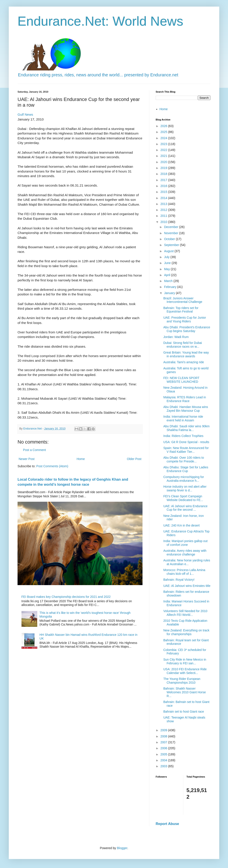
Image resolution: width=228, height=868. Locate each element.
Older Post (134, 459)
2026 (164, 126)
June (168, 263)
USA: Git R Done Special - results (186, 442)
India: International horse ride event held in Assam (183, 418)
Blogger (122, 848)
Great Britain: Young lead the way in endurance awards (186, 354)
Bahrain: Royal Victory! (179, 580)
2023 (164, 144)
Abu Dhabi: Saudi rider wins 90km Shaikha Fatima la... (186, 428)
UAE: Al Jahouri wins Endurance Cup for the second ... (185, 508)
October (170, 239)
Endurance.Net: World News (100, 21)
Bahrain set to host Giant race (184, 712)
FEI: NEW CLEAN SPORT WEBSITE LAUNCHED (181, 380)
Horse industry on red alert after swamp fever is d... (185, 488)
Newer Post (27, 459)
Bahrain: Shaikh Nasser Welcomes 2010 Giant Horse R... (185, 692)
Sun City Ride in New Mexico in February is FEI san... (185, 661)
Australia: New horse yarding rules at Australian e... (187, 562)
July (167, 257)
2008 (164, 736)
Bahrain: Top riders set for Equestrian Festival (181, 310)
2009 (164, 730)
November (171, 233)
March (169, 281)
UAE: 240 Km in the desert (182, 525)
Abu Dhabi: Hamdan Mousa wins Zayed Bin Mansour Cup (186, 409)
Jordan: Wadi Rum (176, 337)
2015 (164, 192)
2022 (164, 150)
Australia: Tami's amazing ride (184, 362)
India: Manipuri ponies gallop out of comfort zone (185, 543)
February (171, 287)
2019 (164, 168)
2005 (164, 754)
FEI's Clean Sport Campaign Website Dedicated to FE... (183, 498)
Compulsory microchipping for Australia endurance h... (184, 479)
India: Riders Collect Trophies (183, 436)
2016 (164, 186)
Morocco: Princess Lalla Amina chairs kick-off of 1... (184, 572)
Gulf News (25, 114)
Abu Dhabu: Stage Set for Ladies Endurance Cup (186, 469)
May (167, 269)
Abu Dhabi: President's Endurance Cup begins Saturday (187, 329)
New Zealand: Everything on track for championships (186, 632)
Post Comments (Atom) (52, 466)
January (170, 293)
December (171, 227)
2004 (164, 760)
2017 (164, 180)
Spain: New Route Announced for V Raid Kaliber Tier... (186, 450)
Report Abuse (167, 824)
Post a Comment (34, 450)
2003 (164, 766)
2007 (164, 742)
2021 (164, 156)
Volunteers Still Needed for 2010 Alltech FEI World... (185, 613)
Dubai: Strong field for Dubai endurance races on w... (183, 345)
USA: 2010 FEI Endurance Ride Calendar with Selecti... (185, 671)
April (167, 275)
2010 (164, 222)
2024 (164, 138)
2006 (164, 748)
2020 (164, 162)
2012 (164, 210)
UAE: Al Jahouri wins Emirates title (187, 586)
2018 (164, 174)
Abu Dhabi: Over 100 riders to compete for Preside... (184, 459)
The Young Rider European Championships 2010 (182, 681)
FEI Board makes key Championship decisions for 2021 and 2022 (66, 597)
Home (81, 459)
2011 (164, 216)
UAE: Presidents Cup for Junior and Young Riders (185, 319)
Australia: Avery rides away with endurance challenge (185, 553)
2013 (164, 204)
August (169, 251)
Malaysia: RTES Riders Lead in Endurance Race (185, 399)
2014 (164, 198)
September (172, 245)
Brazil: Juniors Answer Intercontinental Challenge (183, 300)
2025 (164, 132)
